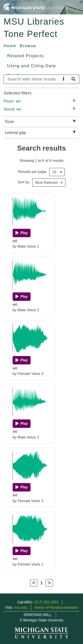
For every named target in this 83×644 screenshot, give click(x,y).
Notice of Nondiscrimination (56, 608)
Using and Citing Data (31, 66)
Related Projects (25, 56)
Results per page (32, 172)
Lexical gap (15, 132)
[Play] (22, 233)
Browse (28, 46)
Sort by (23, 182)
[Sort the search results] (49, 182)
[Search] (32, 79)
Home (10, 46)
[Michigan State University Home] (36, 7)
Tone (9, 122)
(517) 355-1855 (46, 602)
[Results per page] (57, 172)
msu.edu (20, 608)
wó (15, 241)
